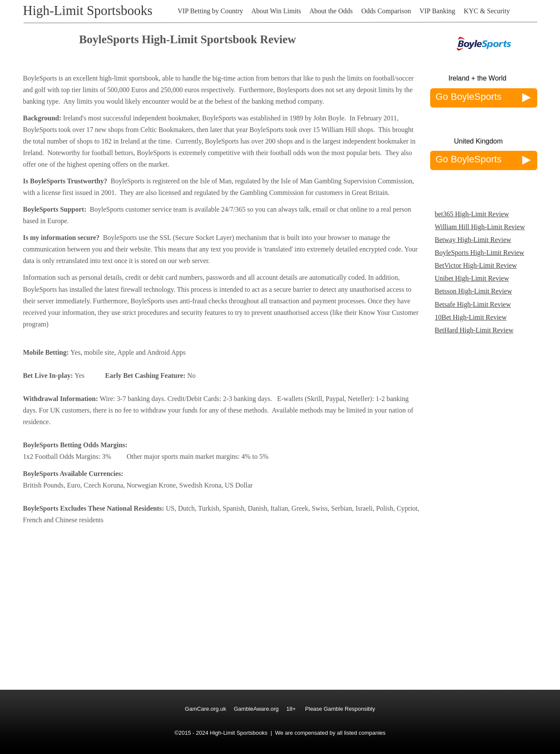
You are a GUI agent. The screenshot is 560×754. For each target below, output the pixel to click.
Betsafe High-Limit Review (473, 304)
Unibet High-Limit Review (472, 278)
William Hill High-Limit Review (480, 227)
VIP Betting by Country (211, 11)
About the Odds (331, 11)
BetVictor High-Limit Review (476, 265)
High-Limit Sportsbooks (88, 10)
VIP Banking (437, 11)
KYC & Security (487, 11)
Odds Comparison (386, 11)
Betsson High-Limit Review (473, 291)
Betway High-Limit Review (473, 240)
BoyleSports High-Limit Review (480, 253)
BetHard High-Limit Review (474, 330)
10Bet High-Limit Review (471, 317)
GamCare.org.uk (206, 709)
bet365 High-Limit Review (472, 214)
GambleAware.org (256, 709)
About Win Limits (276, 11)
